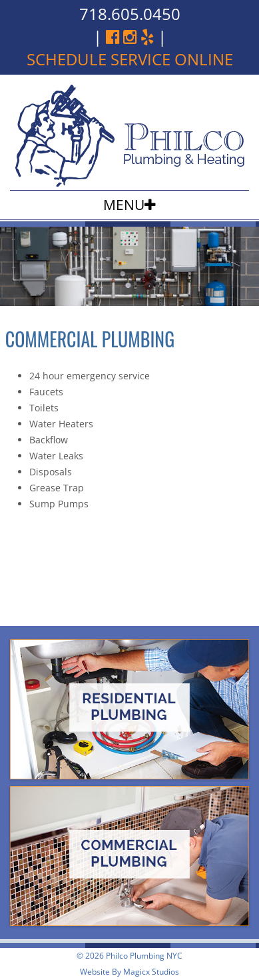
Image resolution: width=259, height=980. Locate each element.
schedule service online (130, 59)
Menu (124, 205)
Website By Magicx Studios (129, 972)
